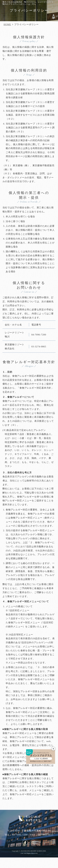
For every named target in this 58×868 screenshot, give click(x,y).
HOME (7, 24)
